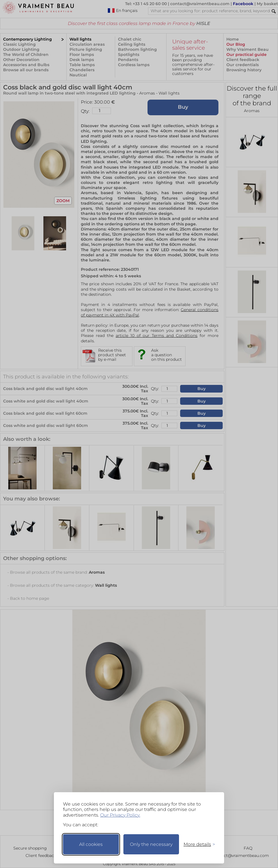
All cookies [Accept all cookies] (91, 844)
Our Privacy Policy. (120, 815)
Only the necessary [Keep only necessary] (151, 844)
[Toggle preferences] (197, 844)
